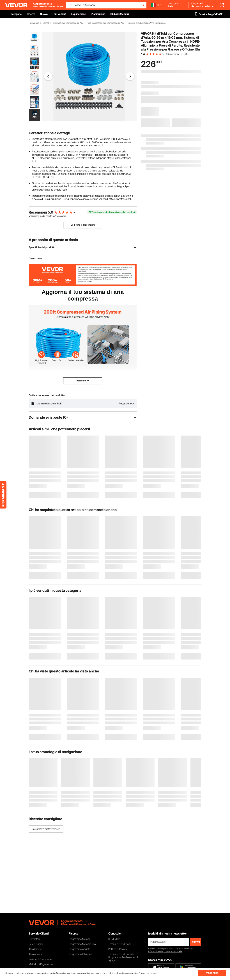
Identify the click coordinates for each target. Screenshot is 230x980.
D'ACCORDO (212, 973)
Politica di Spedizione (40, 959)
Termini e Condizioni (119, 944)
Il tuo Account (36, 954)
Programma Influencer (81, 954)
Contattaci (34, 939)
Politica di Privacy (118, 949)
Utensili (46, 23)
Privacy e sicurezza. (148, 973)
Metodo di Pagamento (41, 964)
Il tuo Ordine (35, 949)
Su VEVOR (114, 939)
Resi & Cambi (36, 944)
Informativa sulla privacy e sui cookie (165, 951)
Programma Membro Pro (82, 944)
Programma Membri (80, 939)
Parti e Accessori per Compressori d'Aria (106, 23)
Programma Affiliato (79, 949)
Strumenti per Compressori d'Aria (68, 23)
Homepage (34, 23)
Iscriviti (196, 942)
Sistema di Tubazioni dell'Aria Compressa (147, 23)
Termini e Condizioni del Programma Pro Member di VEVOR (123, 957)
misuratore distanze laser (46, 829)
